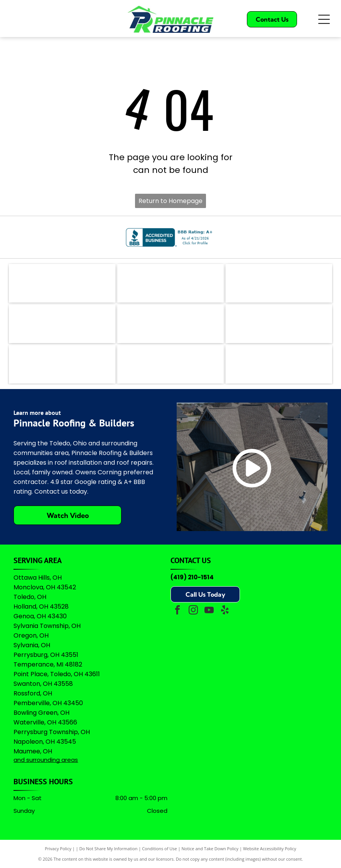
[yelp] (225, 611)
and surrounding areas (46, 760)
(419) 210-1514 (192, 577)
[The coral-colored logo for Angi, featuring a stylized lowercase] (170, 283)
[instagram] (193, 611)
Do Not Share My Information (109, 849)
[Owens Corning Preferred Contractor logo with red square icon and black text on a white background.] (170, 364)
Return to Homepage (170, 201)
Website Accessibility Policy (270, 849)
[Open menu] (324, 19)
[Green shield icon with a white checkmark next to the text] (279, 324)
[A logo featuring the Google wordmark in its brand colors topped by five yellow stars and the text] (279, 364)
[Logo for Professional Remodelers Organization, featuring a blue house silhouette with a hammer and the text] (62, 364)
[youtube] (209, 611)
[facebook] (177, 611)
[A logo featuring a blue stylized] (170, 324)
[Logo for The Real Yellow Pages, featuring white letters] (62, 324)
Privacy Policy (58, 849)
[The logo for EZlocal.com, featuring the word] (62, 283)
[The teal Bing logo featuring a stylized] (279, 283)
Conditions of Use (160, 849)
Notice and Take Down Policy (210, 849)
